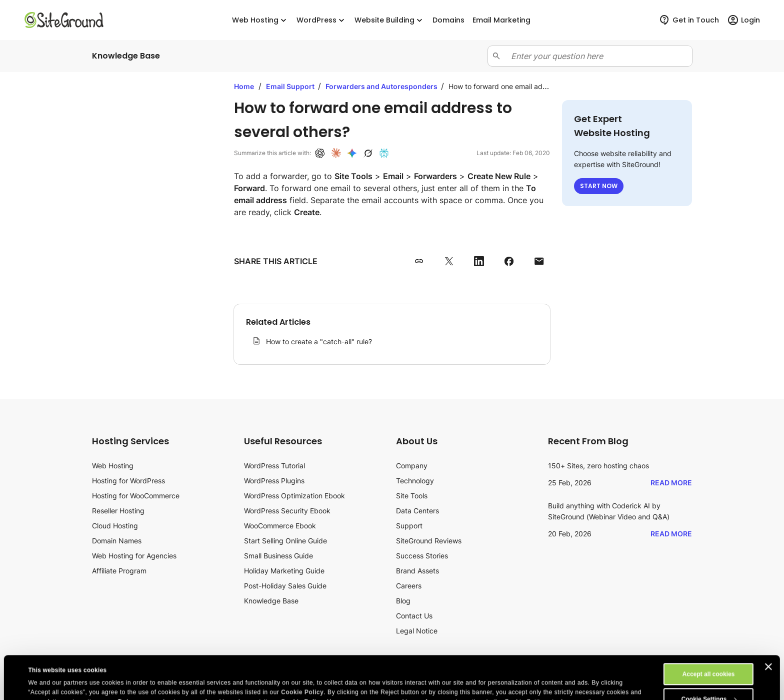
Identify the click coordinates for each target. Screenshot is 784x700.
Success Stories (422, 556)
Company (412, 466)
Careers (409, 586)
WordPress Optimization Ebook (294, 496)
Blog (403, 601)
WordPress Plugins (274, 481)
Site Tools (412, 496)
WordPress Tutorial (274, 466)
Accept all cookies (709, 631)
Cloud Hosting (115, 526)
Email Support (291, 86)
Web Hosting (260, 20)
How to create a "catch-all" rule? (319, 341)
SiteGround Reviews (429, 541)
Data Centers (417, 511)
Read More (671, 483)
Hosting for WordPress (128, 481)
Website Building (389, 20)
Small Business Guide (278, 556)
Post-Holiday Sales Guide (285, 586)
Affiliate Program (119, 571)
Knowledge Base (271, 601)
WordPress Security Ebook (287, 511)
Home (244, 86)
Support (409, 526)
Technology (415, 481)
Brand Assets (417, 571)
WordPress (321, 20)
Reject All (708, 681)
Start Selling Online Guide (285, 541)
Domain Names (117, 541)
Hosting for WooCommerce (136, 496)
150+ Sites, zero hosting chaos (598, 466)
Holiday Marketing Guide (284, 571)
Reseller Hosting (118, 511)
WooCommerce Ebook (280, 526)
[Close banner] (768, 623)
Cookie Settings (709, 656)
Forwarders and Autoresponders (382, 86)
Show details (47, 674)
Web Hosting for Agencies (134, 556)
